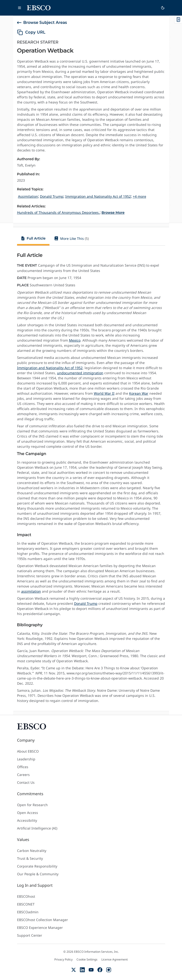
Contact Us (26, 782)
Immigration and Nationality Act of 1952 (50, 368)
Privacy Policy (63, 960)
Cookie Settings (87, 960)
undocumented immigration (80, 373)
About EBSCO (28, 751)
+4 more (139, 196)
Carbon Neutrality (32, 851)
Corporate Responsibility (37, 866)
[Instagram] (109, 970)
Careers (23, 775)
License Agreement (115, 960)
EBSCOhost (26, 896)
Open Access (28, 813)
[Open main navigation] (19, 8)
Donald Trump (86, 603)
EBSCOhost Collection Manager (43, 920)
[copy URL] (31, 32)
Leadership (26, 759)
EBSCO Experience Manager (40, 928)
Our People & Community (38, 874)
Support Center (30, 935)
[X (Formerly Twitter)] (74, 970)
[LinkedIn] (82, 970)
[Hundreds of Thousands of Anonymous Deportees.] (58, 212)
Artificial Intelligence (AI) (37, 828)
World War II (104, 393)
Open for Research (32, 805)
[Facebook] (100, 970)
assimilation (31, 591)
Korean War (139, 393)
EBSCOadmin (28, 912)
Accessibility (27, 820)
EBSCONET (26, 904)
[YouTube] (91, 970)
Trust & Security (30, 858)
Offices (23, 767)
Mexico (75, 340)
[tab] (33, 239)
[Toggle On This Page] (178, 19)
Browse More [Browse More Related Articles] (113, 213)
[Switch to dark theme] (163, 8)
